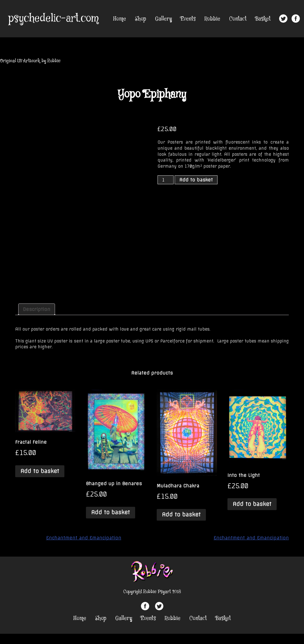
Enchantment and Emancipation (84, 538)
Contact (238, 19)
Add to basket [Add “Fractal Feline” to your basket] (40, 471)
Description (37, 309)
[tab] (37, 309)
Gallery (163, 19)
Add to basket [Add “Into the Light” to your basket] (252, 504)
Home (120, 19)
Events (188, 19)
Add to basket (196, 180)
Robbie (212, 19)
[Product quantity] (166, 180)
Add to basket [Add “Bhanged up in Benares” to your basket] (111, 512)
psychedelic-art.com (53, 19)
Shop (141, 19)
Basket (263, 19)
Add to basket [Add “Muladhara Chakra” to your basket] (181, 515)
